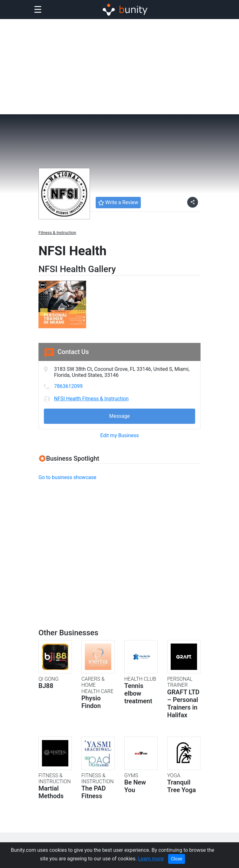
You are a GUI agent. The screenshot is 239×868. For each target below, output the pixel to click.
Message (119, 416)
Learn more (151, 859)
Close (177, 859)
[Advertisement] (119, 67)
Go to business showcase (67, 477)
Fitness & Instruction (57, 233)
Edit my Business (119, 435)
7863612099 (68, 386)
